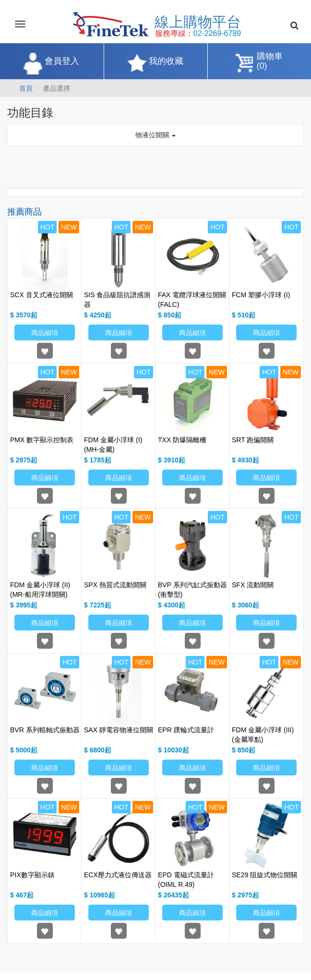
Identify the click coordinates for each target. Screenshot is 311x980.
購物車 (270, 62)
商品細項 (45, 333)
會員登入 (62, 61)
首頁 (26, 88)
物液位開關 (155, 135)
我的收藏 (166, 61)
